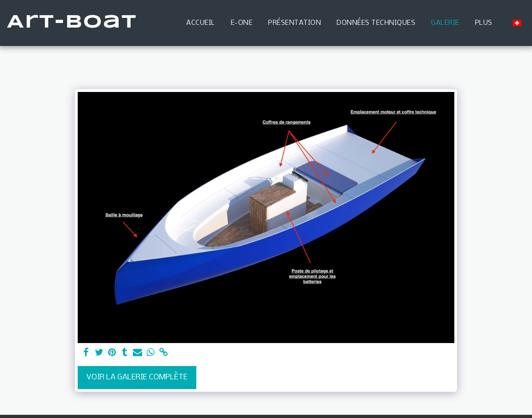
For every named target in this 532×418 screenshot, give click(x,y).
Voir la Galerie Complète (137, 377)
